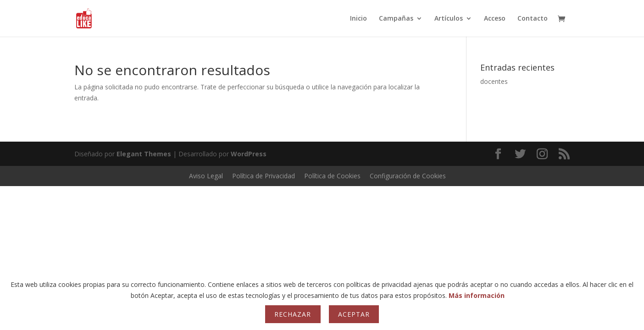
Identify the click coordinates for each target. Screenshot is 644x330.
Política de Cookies (332, 176)
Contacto (533, 19)
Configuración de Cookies (408, 176)
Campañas (396, 19)
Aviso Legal (206, 176)
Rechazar (293, 314)
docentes (494, 81)
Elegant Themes (144, 154)
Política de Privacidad (264, 176)
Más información (477, 295)
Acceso (495, 19)
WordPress (249, 154)
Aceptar (354, 314)
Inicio (358, 19)
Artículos (449, 19)
